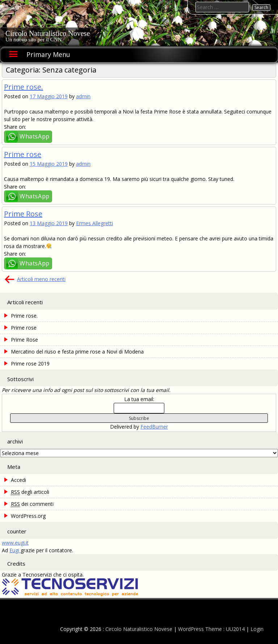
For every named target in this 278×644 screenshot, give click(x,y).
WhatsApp (35, 136)
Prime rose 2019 (30, 364)
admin (83, 96)
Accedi (18, 480)
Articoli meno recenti (41, 279)
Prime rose (23, 154)
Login (257, 629)
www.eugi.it (15, 543)
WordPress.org (28, 516)
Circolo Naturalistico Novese (48, 33)
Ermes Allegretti (94, 223)
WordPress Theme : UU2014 (211, 629)
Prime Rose (23, 214)
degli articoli (30, 492)
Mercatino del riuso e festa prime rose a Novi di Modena (77, 352)
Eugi (15, 550)
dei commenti (32, 504)
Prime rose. (24, 87)
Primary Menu (48, 54)
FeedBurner (154, 427)
